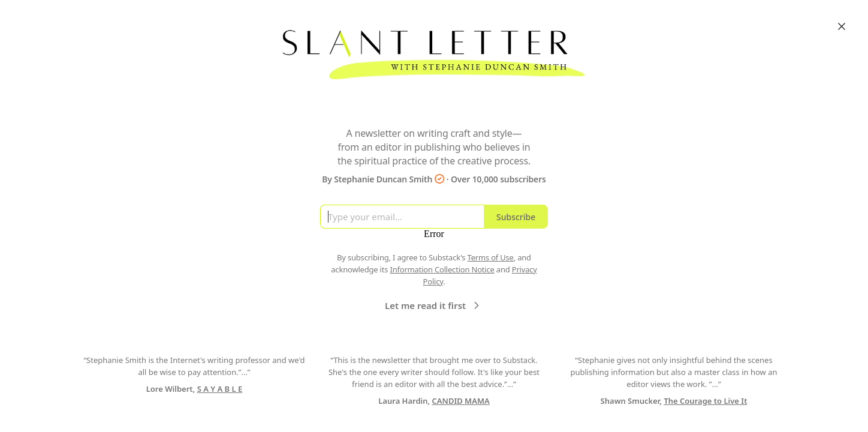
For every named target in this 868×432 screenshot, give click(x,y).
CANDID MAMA (461, 401)
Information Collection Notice (442, 269)
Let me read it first (434, 305)
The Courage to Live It (705, 401)
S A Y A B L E (220, 389)
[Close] (842, 26)
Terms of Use (491, 257)
